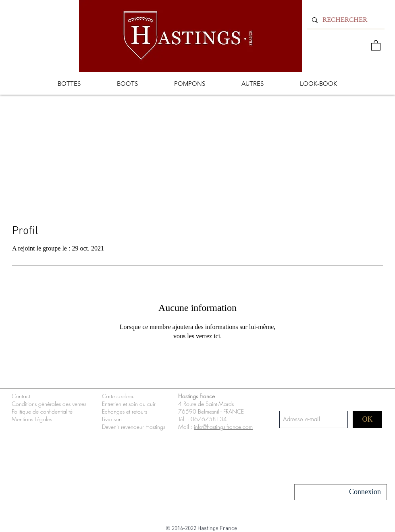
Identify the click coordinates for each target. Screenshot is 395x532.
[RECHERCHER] (345, 20)
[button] (376, 45)
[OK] (367, 419)
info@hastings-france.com (223, 427)
